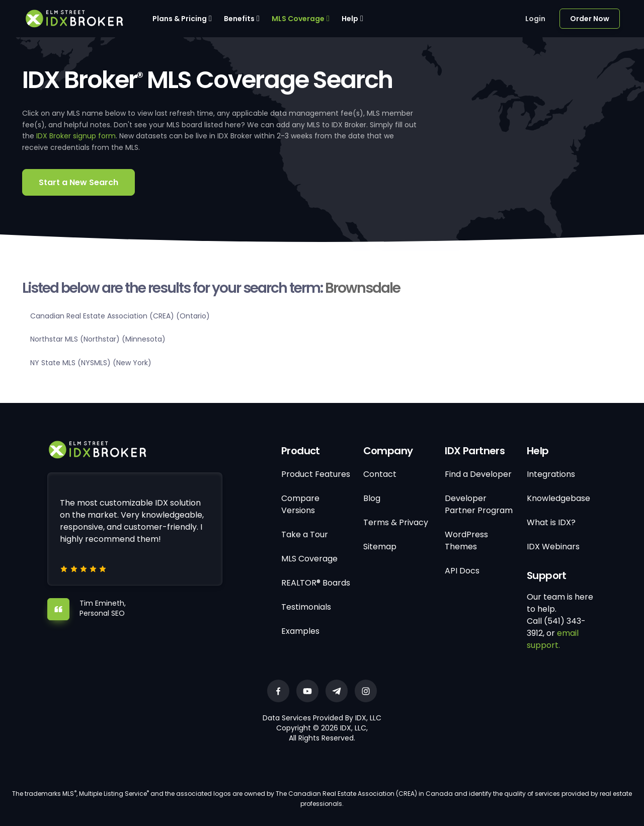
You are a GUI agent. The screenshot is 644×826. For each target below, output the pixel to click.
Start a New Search (78, 182)
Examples (300, 631)
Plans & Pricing (180, 19)
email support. (553, 639)
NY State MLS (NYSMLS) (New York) (91, 363)
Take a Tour (305, 534)
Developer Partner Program (479, 504)
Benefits (239, 19)
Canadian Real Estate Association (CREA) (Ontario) (120, 316)
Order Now (590, 19)
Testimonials (306, 607)
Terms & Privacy (396, 522)
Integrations (551, 474)
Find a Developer (478, 474)
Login (535, 19)
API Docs (462, 571)
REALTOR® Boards (316, 583)
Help (350, 19)
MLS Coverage (298, 19)
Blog (372, 498)
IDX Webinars (553, 547)
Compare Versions (300, 504)
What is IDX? (551, 522)
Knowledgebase (558, 498)
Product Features (316, 474)
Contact (380, 474)
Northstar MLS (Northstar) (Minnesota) (98, 339)
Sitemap (380, 547)
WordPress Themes (466, 541)
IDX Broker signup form (76, 136)
